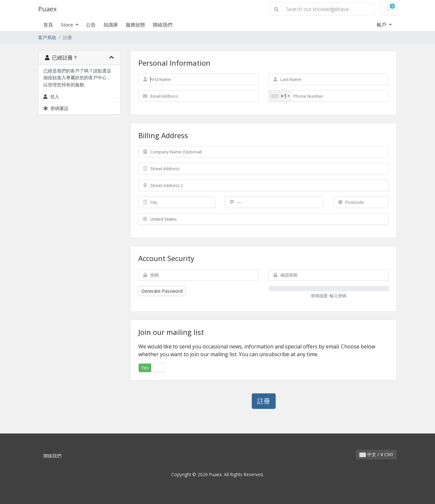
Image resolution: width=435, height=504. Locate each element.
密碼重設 (56, 108)
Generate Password (162, 291)
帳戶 (382, 25)
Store (68, 25)
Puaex (47, 9)
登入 (51, 97)
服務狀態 (135, 25)
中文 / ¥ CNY (376, 454)
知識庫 (111, 25)
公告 (91, 25)
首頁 (48, 25)
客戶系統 (47, 37)
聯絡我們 (163, 25)
